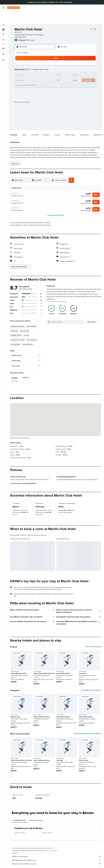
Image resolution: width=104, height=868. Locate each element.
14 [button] (44, 64)
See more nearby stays (93, 636)
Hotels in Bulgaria (41, 864)
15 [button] (49, 64)
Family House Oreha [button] (63, 706)
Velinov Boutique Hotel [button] (18, 663)
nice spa (26, 325)
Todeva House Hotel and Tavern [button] (44, 663)
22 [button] (49, 69)
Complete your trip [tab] (20, 810)
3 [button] (24, 59)
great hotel (14, 320)
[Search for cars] (3, 22)
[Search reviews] (67, 311)
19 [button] (34, 69)
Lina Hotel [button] (82, 663)
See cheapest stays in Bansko (91, 679)
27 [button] (39, 74)
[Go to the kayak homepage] (14, 8)
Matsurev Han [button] (15, 706)
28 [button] (44, 74)
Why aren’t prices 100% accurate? (57, 853)
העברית (70, 2)
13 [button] (39, 64)
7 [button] (44, 59)
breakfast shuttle (16, 325)
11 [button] (29, 64)
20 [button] (39, 69)
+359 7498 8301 (20, 26)
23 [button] (19, 74)
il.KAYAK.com (14, 864)
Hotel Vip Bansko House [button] (42, 706)
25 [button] (29, 74)
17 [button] (24, 69)
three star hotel (32, 329)
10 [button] (24, 64)
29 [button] (49, 74)
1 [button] (49, 54)
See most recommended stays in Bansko (87, 723)
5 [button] (34, 59)
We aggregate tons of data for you (57, 849)
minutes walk (24, 320)
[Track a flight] (3, 33)
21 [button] (44, 69)
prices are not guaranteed (50, 840)
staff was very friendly (18, 316)
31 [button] (24, 79)
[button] (102, 2)
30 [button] (19, 79)
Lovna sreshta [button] (84, 750)
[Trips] (3, 43)
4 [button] (29, 59)
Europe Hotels (30, 864)
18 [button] (29, 69)
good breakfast (31, 316)
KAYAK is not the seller (57, 846)
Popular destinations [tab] (36, 810)
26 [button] (34, 74)
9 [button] (19, 64)
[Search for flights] (3, 14)
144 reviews (31, 29)
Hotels (21, 864)
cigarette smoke (28, 334)
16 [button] (19, 69)
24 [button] (24, 74)
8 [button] (49, 59)
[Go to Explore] (3, 28)
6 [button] (39, 59)
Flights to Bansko (20, 822)
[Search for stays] (3, 18)
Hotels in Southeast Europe (56, 864)
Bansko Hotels (70, 864)
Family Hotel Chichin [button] (63, 663)
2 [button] (19, 59)
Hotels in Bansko (47, 822)
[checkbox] (20, 369)
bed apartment (16, 334)
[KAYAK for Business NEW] (3, 37)
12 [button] (34, 64)
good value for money (18, 329)
